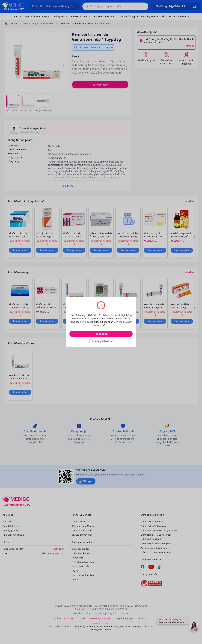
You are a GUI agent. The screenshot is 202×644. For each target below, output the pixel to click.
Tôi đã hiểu (101, 334)
